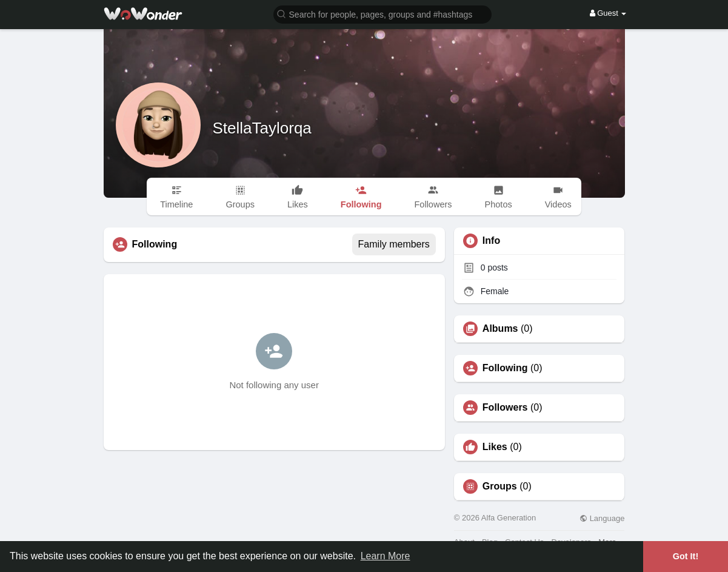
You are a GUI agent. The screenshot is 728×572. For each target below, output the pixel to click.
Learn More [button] (386, 556)
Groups (500, 486)
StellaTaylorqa (262, 128)
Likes (495, 447)
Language (602, 518)
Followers (505, 408)
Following (505, 368)
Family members (394, 244)
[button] (382, 14)
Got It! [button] (686, 556)
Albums (500, 329)
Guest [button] (608, 13)
